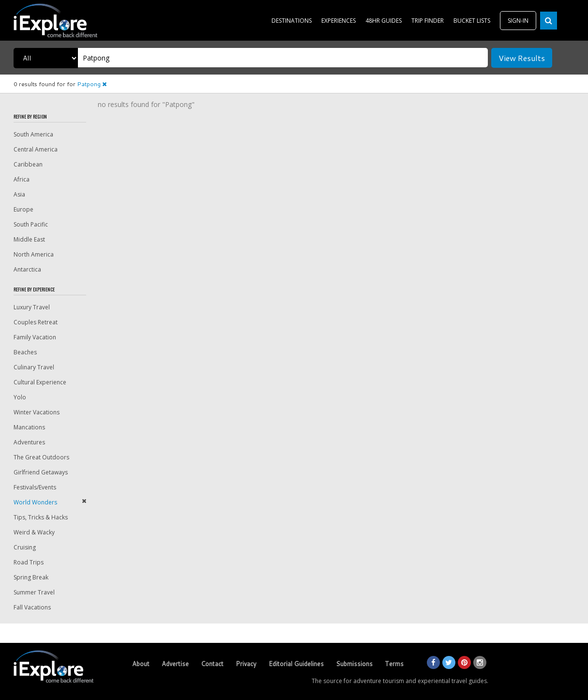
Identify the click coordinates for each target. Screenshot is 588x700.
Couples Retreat (36, 322)
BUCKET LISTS (472, 21)
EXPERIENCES (339, 21)
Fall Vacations (32, 607)
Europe (23, 209)
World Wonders (35, 502)
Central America (36, 149)
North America (34, 254)
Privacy (246, 664)
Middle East (29, 239)
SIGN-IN (518, 21)
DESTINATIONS (292, 21)
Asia (19, 194)
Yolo (20, 397)
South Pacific (31, 224)
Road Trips (29, 562)
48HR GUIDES (384, 21)
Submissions (354, 664)
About (141, 664)
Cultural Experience (40, 382)
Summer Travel (34, 592)
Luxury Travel (32, 307)
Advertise (175, 664)
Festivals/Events (35, 487)
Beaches (25, 352)
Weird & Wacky (34, 532)
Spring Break (31, 577)
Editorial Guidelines (296, 664)
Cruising (25, 547)
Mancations (29, 427)
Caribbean (28, 164)
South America (33, 134)
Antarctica (27, 269)
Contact (212, 664)
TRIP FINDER (428, 21)
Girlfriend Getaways (41, 472)
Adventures (29, 442)
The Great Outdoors (41, 457)
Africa (22, 179)
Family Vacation (35, 337)
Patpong (92, 84)
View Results (522, 58)
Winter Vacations (37, 412)
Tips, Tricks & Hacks (41, 517)
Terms (394, 664)
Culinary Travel (34, 367)
